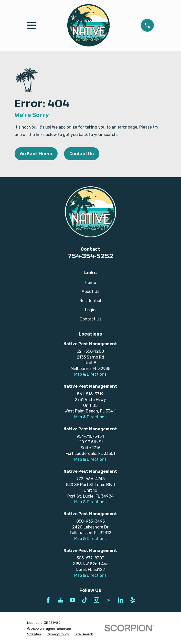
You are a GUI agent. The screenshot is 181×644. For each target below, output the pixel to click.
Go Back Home (36, 154)
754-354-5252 (90, 256)
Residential (90, 301)
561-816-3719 (90, 394)
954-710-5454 (90, 436)
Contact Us (82, 154)
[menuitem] (34, 634)
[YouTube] (72, 600)
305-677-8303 (90, 558)
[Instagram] (97, 600)
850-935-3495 (90, 521)
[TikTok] (84, 600)
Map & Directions (90, 374)
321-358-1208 (90, 351)
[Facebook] (48, 600)
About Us (90, 291)
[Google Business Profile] (60, 600)
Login (90, 310)
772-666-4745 (90, 479)
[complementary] (144, 616)
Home (90, 283)
